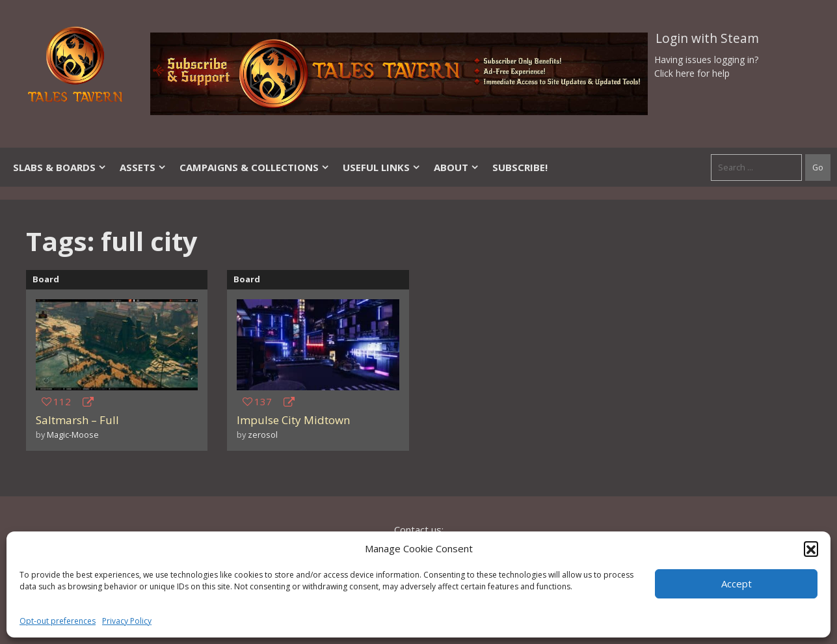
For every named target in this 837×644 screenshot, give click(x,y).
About (457, 167)
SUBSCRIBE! (520, 167)
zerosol (263, 435)
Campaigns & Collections (255, 167)
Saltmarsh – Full (77, 420)
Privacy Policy (127, 621)
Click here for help (692, 73)
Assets (143, 167)
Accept (737, 584)
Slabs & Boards (60, 167)
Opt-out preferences (58, 621)
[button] (811, 548)
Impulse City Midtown (293, 420)
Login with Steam (707, 38)
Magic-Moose (73, 435)
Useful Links (382, 167)
